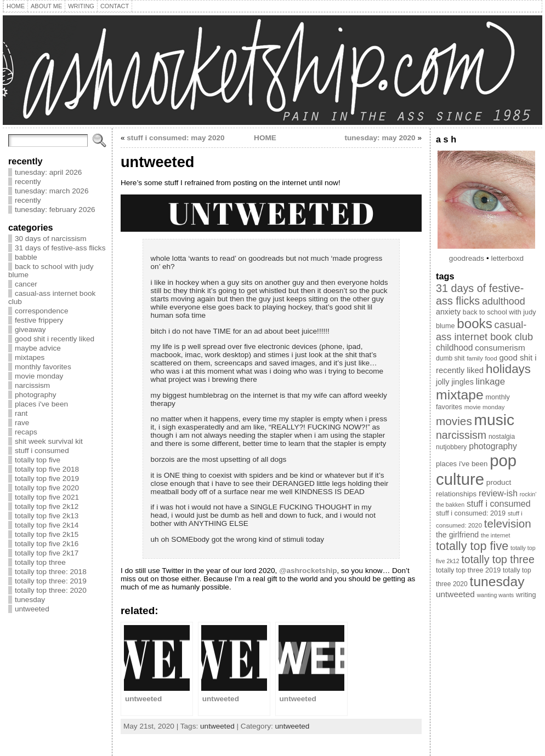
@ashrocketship (308, 571)
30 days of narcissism (51, 239)
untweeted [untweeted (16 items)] (455, 594)
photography (36, 395)
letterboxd (507, 258)
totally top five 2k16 (47, 544)
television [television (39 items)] (508, 523)
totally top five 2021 (47, 497)
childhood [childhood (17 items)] (455, 348)
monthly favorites (43, 367)
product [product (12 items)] (499, 482)
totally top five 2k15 (47, 534)
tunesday (30, 600)
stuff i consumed (42, 451)
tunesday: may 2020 (380, 138)
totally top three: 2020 (51, 590)
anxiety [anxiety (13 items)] (448, 312)
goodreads (467, 258)
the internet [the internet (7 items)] (495, 535)
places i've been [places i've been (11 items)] (462, 464)
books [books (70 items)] (475, 323)
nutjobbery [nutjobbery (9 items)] (451, 447)
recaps (26, 432)
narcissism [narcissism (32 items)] (461, 435)
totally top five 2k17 (47, 553)
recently (28, 182)
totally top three (40, 562)
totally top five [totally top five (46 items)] (472, 546)
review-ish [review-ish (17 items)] (498, 493)
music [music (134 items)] (495, 420)
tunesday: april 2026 (48, 172)
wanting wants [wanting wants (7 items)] (496, 595)
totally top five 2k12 (47, 506)
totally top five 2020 (47, 488)
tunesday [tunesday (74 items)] (497, 582)
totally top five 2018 (47, 469)
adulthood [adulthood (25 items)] (504, 301)
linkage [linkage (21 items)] (491, 382)
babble (26, 257)
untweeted (32, 609)
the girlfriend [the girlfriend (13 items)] (457, 535)
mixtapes (30, 357)
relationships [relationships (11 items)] (456, 494)
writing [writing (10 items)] (526, 595)
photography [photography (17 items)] (493, 446)
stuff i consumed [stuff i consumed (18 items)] (499, 503)
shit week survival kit (49, 441)
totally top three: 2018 (51, 572)
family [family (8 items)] (475, 358)
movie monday (39, 376)
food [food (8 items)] (491, 358)
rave (22, 423)
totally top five (38, 460)
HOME (265, 138)
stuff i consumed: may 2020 (175, 138)
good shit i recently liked (55, 339)
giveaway (30, 330)
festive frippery (39, 320)
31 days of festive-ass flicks (60, 248)
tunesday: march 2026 (52, 191)
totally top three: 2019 (51, 581)
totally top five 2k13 (47, 516)
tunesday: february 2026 (55, 210)
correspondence (42, 311)
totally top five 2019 (47, 479)
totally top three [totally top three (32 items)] (498, 559)
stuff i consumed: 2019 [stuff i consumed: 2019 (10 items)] (471, 513)
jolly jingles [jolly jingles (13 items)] (455, 382)
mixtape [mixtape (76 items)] (460, 395)
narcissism (32, 385)
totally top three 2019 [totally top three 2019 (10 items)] (468, 570)
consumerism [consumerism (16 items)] (500, 348)
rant (21, 413)
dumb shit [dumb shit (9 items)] (450, 358)
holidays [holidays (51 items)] (508, 369)
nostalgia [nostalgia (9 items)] (502, 437)
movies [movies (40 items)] (454, 421)
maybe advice (38, 348)
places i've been (41, 404)
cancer (26, 284)
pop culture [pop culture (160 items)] (476, 470)
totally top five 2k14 (47, 525)
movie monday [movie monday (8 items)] (485, 407)
